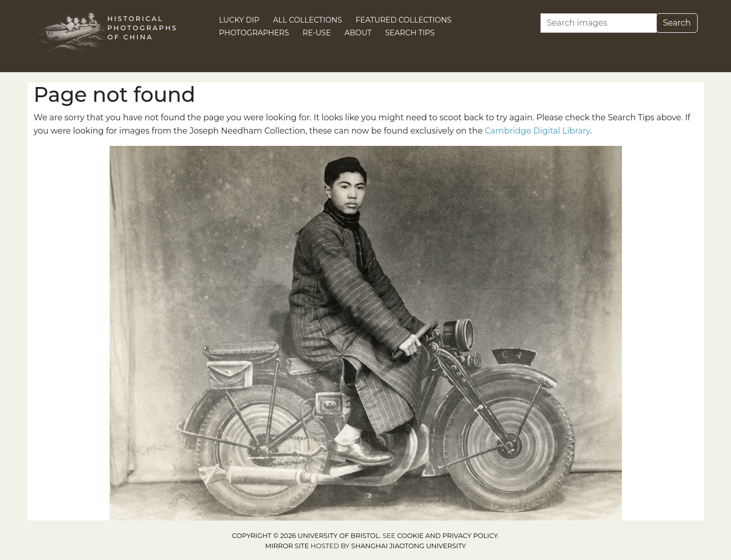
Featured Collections (403, 20)
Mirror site (287, 546)
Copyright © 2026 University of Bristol (306, 536)
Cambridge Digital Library (537, 131)
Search (677, 23)
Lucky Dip (239, 20)
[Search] (599, 23)
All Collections (308, 20)
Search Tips (410, 33)
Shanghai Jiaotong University (409, 546)
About (358, 33)
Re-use (317, 33)
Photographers (254, 33)
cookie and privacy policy (447, 536)
